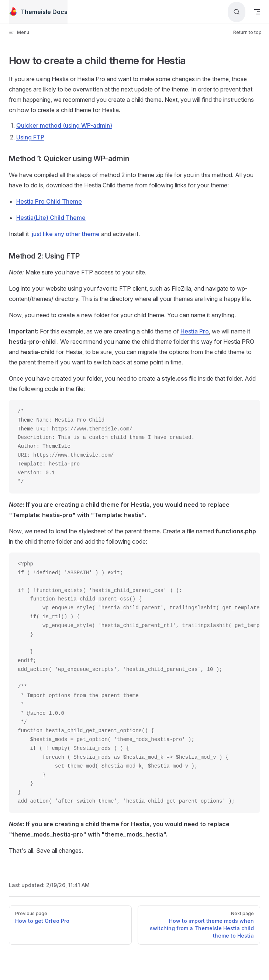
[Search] (237, 12)
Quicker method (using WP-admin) (64, 125)
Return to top (247, 32)
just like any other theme (66, 234)
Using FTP (30, 137)
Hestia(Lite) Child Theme (51, 218)
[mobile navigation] (257, 12)
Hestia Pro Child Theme (49, 201)
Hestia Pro (195, 331)
